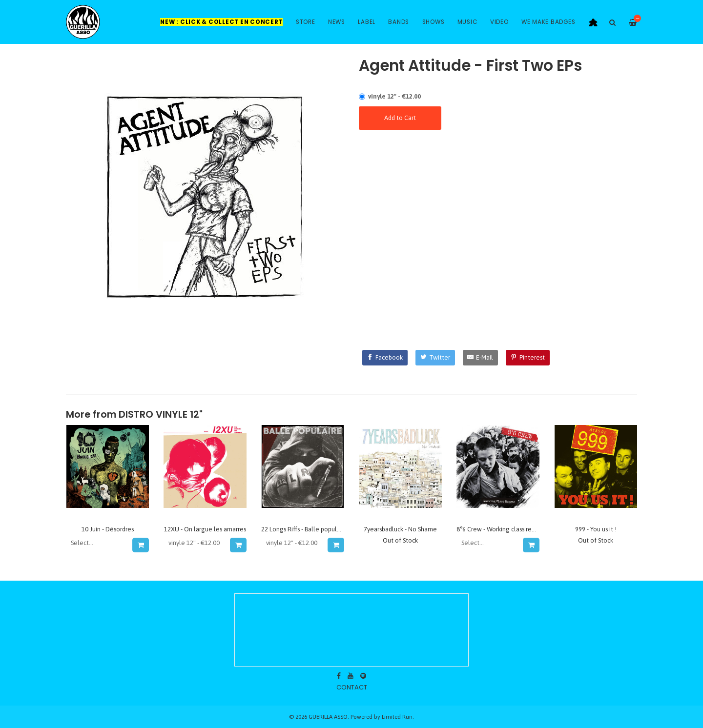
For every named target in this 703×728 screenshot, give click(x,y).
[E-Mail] (481, 358)
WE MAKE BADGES (548, 22)
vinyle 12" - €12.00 (394, 96)
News (337, 22)
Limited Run (397, 717)
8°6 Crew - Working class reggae (502, 529)
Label (367, 22)
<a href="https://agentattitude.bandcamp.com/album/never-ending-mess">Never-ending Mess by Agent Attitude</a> (498, 169)
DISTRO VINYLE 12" (161, 415)
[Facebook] (385, 358)
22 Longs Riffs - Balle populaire (304, 529)
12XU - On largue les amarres (205, 529)
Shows (434, 22)
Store (306, 22)
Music (467, 22)
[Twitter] (435, 358)
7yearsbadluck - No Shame (400, 529)
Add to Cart (400, 118)
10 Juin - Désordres (108, 529)
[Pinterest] (528, 358)
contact (352, 687)
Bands (399, 22)
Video (499, 22)
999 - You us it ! (596, 529)
